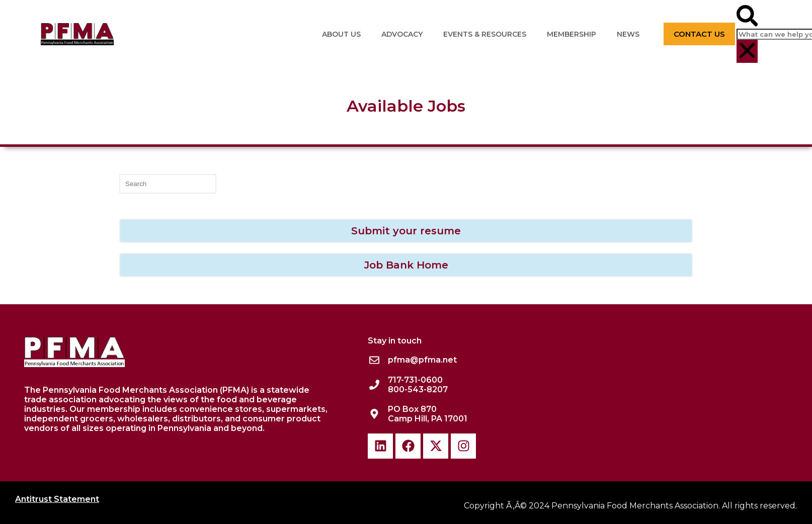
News (628, 34)
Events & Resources (485, 34)
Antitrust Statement (57, 499)
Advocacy (402, 34)
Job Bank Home (406, 265)
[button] (747, 17)
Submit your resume (406, 231)
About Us (341, 34)
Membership (572, 34)
